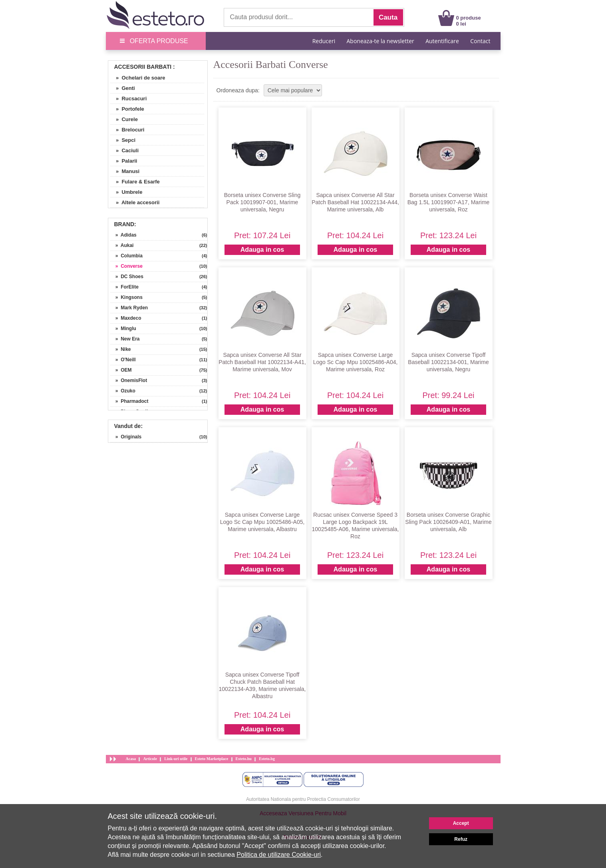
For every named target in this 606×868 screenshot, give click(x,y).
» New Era (125, 339)
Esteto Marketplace (212, 759)
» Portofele (127, 109)
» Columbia (126, 256)
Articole (150, 759)
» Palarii (124, 161)
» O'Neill (123, 360)
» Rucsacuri (129, 99)
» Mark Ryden (129, 308)
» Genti (123, 88)
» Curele (124, 119)
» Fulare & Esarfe (135, 182)
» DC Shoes (127, 277)
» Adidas (123, 235)
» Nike (121, 349)
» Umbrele (126, 192)
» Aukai (122, 245)
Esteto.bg (267, 759)
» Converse (126, 266)
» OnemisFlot (129, 380)
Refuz (461, 839)
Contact (480, 41)
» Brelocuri (127, 130)
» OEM (121, 370)
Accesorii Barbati (143, 67)
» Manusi (125, 171)
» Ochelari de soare (138, 78)
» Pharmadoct (129, 401)
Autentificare (442, 41)
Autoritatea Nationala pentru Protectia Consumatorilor (303, 799)
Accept (461, 823)
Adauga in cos (262, 250)
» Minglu (123, 328)
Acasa (131, 759)
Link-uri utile (176, 759)
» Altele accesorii (135, 202)
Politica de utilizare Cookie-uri (279, 855)
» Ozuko (123, 391)
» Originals (126, 437)
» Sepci (123, 140)
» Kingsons (126, 297)
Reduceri (324, 41)
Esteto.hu (244, 759)
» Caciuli (125, 150)
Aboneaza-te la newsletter (380, 41)
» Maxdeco (126, 318)
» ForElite (124, 287)
